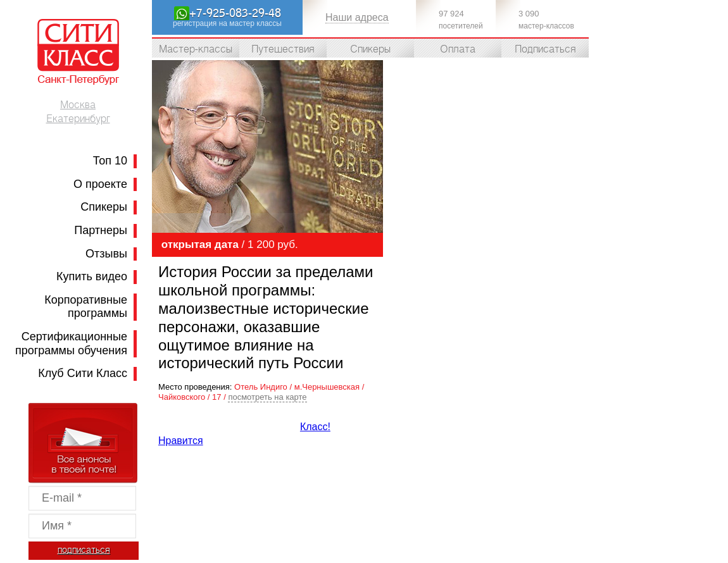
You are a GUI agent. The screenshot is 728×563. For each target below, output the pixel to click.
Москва (78, 105)
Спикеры (104, 207)
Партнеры (101, 230)
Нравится (181, 441)
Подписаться (545, 49)
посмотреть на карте (267, 397)
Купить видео (92, 276)
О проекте (100, 184)
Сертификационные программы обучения (71, 343)
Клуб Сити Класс (83, 373)
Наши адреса (357, 17)
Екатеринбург (78, 119)
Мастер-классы (196, 49)
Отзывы (106, 254)
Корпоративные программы (86, 307)
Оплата (458, 49)
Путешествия (283, 49)
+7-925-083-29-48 (235, 13)
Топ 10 (110, 161)
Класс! (315, 427)
